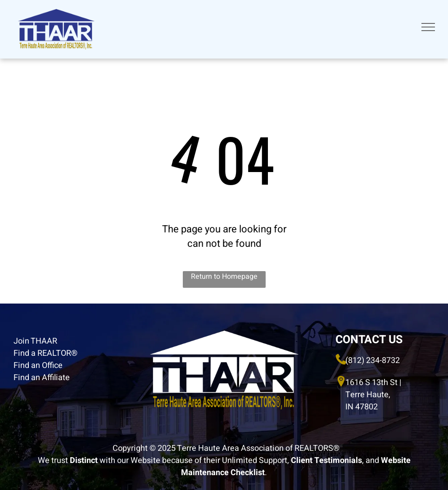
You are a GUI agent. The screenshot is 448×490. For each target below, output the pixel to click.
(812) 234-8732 (373, 361)
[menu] (428, 27)
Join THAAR (35, 341)
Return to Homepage (224, 277)
